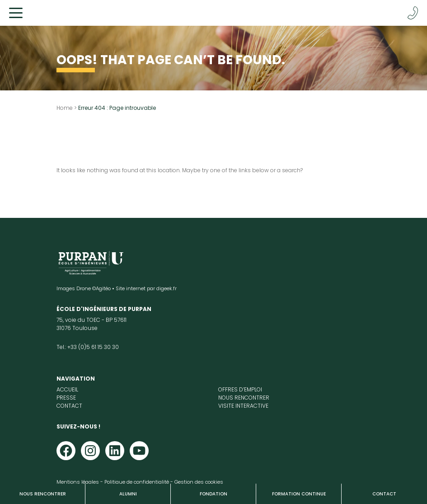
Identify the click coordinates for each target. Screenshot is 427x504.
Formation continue (299, 494)
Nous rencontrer (43, 494)
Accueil (67, 389)
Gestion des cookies (199, 482)
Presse (66, 398)
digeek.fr (167, 288)
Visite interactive (243, 406)
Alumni (128, 494)
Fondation (213, 494)
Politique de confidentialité (137, 482)
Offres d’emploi (240, 389)
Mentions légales (78, 482)
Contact (384, 494)
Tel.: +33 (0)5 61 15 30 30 (88, 347)
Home (65, 108)
